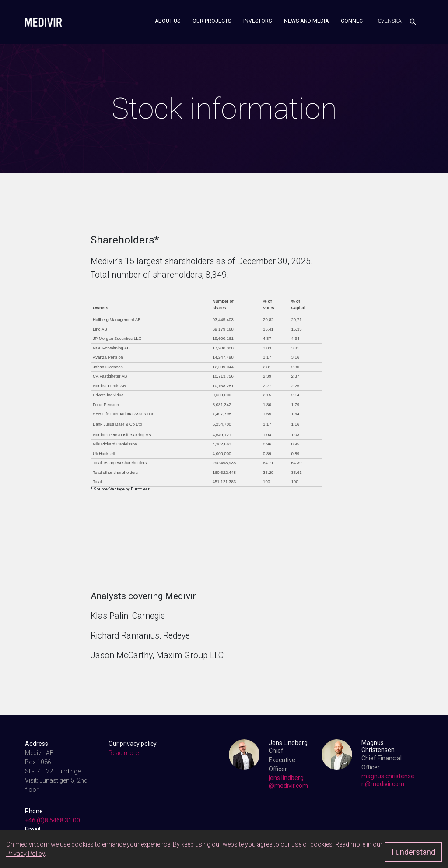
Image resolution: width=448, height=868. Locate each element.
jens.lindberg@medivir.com (288, 782)
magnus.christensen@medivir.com (388, 780)
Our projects (212, 21)
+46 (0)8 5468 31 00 (52, 820)
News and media (306, 21)
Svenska (390, 21)
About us (168, 21)
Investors (257, 21)
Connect (353, 21)
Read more (124, 753)
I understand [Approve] (413, 852)
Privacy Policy (25, 854)
